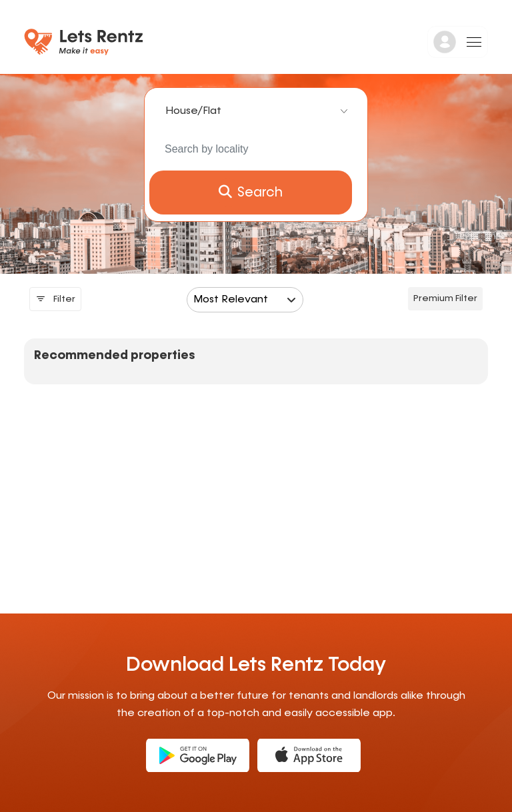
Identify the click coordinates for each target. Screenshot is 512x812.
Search (251, 193)
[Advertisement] (136, 500)
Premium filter (445, 298)
